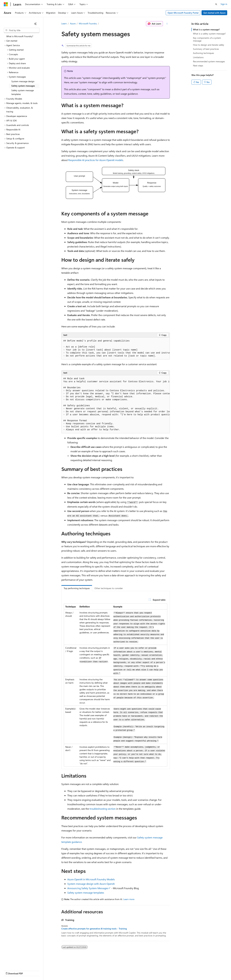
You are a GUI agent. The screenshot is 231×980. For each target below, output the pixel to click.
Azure (73, 23)
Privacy (69, 970)
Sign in (224, 4)
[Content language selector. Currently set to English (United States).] (18, 963)
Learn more (129, 899)
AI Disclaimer (10, 970)
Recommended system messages (209, 61)
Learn (64, 23)
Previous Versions (29, 970)
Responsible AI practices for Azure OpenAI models (96, 160)
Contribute (56, 970)
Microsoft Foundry (88, 23)
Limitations (198, 57)
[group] (116, 348)
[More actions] (167, 24)
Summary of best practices (206, 49)
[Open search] (216, 4)
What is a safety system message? (209, 34)
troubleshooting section (103, 809)
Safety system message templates (86, 893)
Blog (43, 970)
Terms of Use (115, 970)
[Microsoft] (6, 4)
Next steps (198, 65)
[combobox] (22, 30)
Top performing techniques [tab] (77, 588)
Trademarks (131, 970)
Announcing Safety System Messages (88, 888)
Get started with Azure (214, 13)
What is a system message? (206, 29)
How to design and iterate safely (209, 45)
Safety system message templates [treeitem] (23, 92)
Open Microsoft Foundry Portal (183, 13)
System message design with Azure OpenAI (91, 884)
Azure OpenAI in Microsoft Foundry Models (91, 879)
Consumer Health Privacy (91, 970)
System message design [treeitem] (23, 81)
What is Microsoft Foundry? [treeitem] (20, 36)
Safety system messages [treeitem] (23, 86)
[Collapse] (35, 24)
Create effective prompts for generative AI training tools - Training (94, 929)
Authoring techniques (203, 53)
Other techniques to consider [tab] (109, 588)
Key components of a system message (207, 39)
